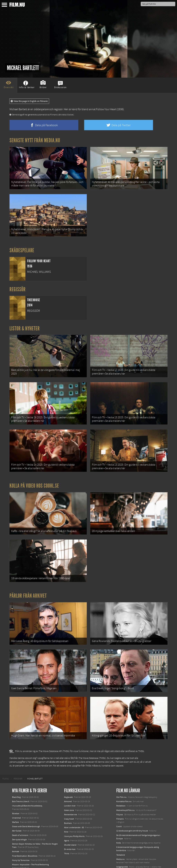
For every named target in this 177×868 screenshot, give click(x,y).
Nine (66, 817)
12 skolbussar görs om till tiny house (132, 816)
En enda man (70, 834)
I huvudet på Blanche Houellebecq (27, 791)
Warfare (15, 807)
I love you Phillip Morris (74, 821)
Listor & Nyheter (25, 326)
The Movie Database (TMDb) (92, 743)
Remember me (71, 800)
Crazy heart (69, 804)
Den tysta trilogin (20, 825)
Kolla (119, 828)
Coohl (119, 812)
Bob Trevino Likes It (21, 787)
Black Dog (16, 782)
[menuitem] (6, 764)
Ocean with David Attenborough (26, 812)
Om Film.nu (121, 782)
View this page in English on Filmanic (29, 101)
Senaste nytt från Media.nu (35, 140)
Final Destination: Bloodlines (25, 841)
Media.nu (120, 844)
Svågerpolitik (122, 852)
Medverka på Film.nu (125, 795)
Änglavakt (68, 782)
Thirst (67, 839)
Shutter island (70, 830)
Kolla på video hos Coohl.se (34, 478)
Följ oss (120, 800)
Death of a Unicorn (20, 820)
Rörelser (16, 799)
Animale (16, 837)
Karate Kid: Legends (21, 862)
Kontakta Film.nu (124, 787)
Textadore (121, 840)
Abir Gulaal (17, 816)
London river (70, 791)
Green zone (69, 795)
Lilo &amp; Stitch (19, 857)
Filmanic (120, 804)
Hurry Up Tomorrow (21, 845)
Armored (68, 787)
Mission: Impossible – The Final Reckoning (30, 850)
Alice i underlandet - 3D (74, 813)
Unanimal (16, 803)
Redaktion (121, 791)
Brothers (68, 808)
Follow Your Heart (106, 109)
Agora (67, 826)
